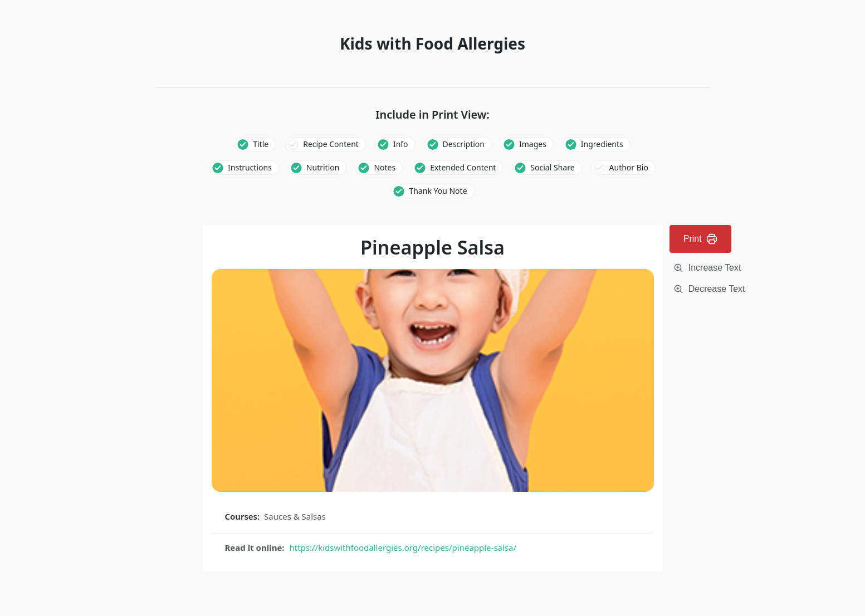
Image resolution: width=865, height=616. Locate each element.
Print (700, 239)
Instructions (250, 167)
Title (261, 144)
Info (401, 144)
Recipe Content (331, 144)
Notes (385, 167)
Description (464, 144)
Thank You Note (438, 191)
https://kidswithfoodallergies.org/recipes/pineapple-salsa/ (403, 547)
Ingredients (602, 144)
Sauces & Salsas (295, 516)
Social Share (552, 167)
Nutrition (323, 167)
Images (533, 144)
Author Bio (629, 167)
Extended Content (463, 167)
